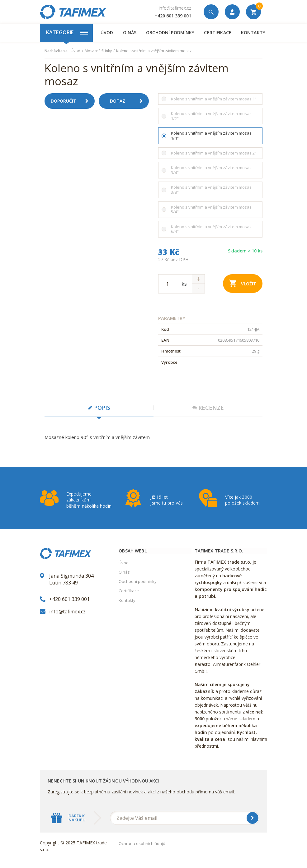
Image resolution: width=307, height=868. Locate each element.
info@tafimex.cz (175, 8)
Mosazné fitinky (98, 51)
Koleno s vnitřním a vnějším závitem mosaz (154, 51)
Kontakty (253, 32)
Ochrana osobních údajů (142, 843)
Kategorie (67, 32)
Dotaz (129, 101)
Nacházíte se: (57, 51)
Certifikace (217, 32)
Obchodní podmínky (170, 32)
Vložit (243, 283)
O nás (130, 32)
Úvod (107, 32)
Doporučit (72, 101)
